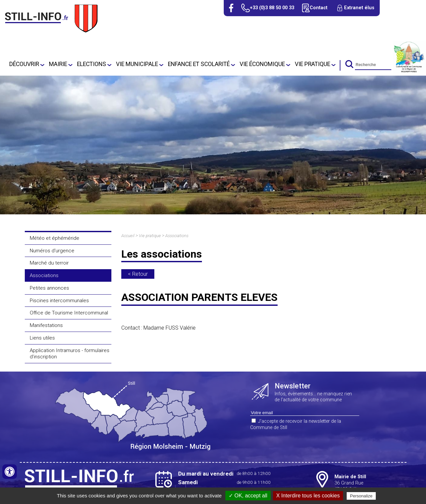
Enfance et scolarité (199, 64)
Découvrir (24, 64)
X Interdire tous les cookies (308, 496)
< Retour (138, 274)
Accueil (128, 236)
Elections (92, 64)
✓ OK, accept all (248, 496)
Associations (44, 275)
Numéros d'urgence (52, 251)
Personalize (361, 496)
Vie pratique (312, 64)
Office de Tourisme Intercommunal (69, 313)
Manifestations (46, 325)
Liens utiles (42, 338)
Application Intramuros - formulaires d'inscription (70, 354)
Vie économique (262, 64)
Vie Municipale (137, 64)
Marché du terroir (49, 263)
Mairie (58, 64)
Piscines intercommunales (59, 301)
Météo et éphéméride (55, 238)
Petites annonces (49, 288)
